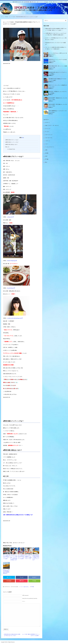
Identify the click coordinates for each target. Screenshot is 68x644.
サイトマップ (41, 2)
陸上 (46, 162)
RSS (66, 2)
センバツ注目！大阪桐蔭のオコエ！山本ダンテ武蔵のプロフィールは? (28, 557)
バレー (47, 144)
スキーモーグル (49, 138)
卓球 (46, 150)
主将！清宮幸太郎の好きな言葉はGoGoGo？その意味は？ (17, 515)
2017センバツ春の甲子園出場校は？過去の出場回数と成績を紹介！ (6, 571)
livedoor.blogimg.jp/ (11, 261)
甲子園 (32, 587)
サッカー (47, 132)
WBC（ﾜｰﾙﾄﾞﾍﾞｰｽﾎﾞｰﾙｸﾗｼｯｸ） (52, 125)
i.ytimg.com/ (10, 217)
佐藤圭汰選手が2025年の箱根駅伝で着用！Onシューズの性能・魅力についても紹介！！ (56, 29)
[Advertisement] (13, 75)
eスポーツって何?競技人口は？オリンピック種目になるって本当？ (56, 39)
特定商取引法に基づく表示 (19, 2)
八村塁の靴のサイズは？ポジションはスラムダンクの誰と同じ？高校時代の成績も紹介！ (56, 34)
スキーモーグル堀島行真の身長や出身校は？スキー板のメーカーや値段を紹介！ (56, 48)
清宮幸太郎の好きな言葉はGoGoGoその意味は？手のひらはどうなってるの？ (36, 557)
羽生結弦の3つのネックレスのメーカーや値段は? (56, 43)
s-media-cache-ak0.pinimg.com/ (14, 318)
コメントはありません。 (25, 587)
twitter (51, 2)
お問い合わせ (34, 2)
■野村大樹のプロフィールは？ (12, 140)
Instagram (47, 2)
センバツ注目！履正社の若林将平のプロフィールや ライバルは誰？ (6, 557)
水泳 (46, 156)
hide (23, 138)
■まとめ (7, 147)
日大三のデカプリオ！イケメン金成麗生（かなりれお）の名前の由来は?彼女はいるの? (14, 557)
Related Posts (11, 149)
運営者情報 (27, 2)
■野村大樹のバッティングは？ (12, 142)
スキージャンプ (49, 135)
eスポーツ (47, 122)
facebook (56, 2)
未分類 (47, 153)
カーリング (48, 128)
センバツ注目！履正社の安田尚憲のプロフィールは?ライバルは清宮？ (21, 557)
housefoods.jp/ (10, 288)
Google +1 (62, 2)
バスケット (48, 141)
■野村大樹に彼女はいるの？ (11, 144)
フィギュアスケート (50, 147)
